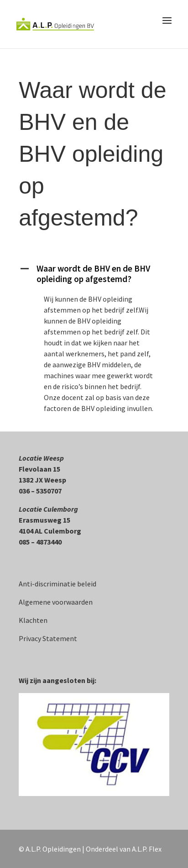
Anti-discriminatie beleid (57, 584)
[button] (94, 276)
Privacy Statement (48, 638)
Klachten (33, 620)
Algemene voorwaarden (56, 602)
